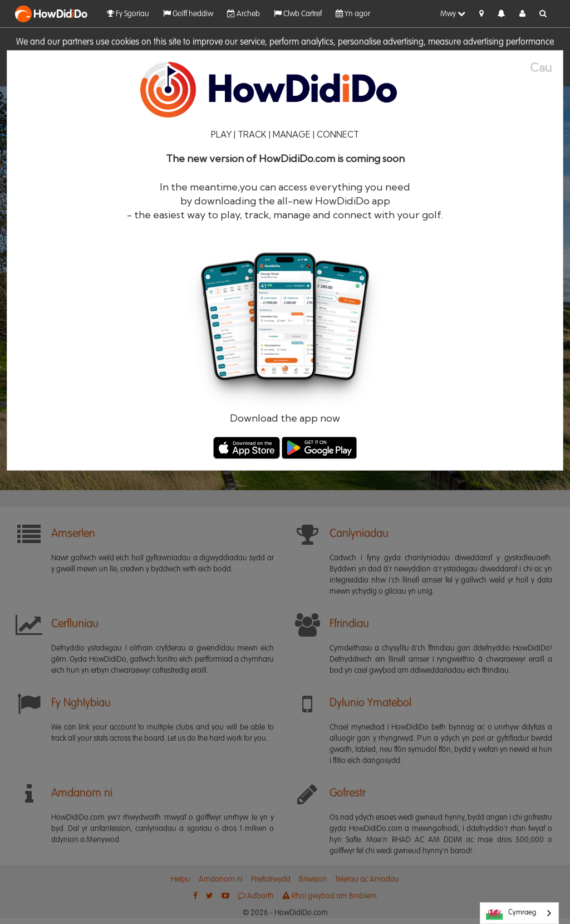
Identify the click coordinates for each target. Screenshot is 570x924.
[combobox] (519, 913)
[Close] (546, 68)
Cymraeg (511, 913)
